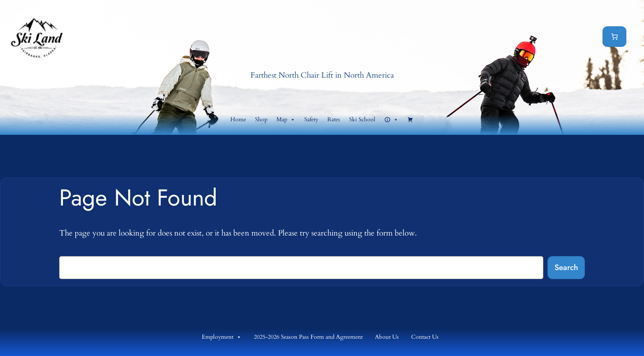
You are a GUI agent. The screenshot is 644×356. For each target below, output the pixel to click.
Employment (222, 337)
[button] (391, 120)
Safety (311, 119)
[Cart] (614, 37)
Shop (261, 119)
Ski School (362, 119)
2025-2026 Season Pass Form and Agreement (308, 337)
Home (238, 119)
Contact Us (425, 337)
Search (566, 267)
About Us (387, 337)
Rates (334, 119)
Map (286, 120)
